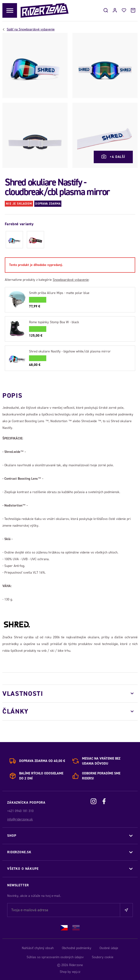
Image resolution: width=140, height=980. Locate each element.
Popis (12, 395)
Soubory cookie (103, 957)
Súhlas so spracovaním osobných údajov (55, 957)
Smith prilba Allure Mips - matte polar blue (59, 293)
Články (15, 711)
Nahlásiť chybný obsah (38, 948)
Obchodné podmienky (77, 948)
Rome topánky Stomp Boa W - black (54, 322)
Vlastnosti (23, 694)
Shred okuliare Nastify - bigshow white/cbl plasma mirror (70, 351)
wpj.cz (76, 972)
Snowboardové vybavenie (31, 29)
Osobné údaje (109, 948)
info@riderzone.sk (20, 819)
